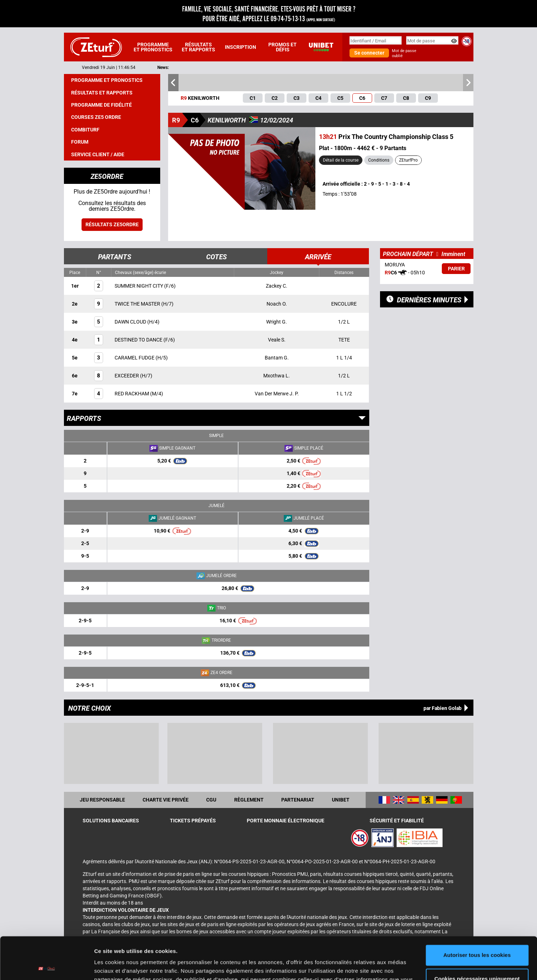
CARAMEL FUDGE (135, 358)
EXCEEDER (127, 376)
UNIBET (341, 800)
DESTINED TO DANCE (139, 340)
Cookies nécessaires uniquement (477, 936)
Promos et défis (283, 47)
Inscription (240, 47)
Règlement (249, 800)
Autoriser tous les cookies (477, 913)
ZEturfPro (408, 160)
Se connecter (369, 53)
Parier (456, 269)
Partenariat (298, 800)
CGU (211, 800)
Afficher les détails (118, 966)
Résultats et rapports (198, 47)
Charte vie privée (166, 800)
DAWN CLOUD (131, 322)
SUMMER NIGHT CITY (139, 286)
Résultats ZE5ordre (112, 224)
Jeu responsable (102, 800)
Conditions (379, 160)
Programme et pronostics (153, 47)
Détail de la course (341, 160)
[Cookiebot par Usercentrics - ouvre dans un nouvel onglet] (47, 966)
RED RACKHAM (132, 394)
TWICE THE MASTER (138, 304)
